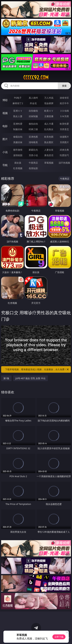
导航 (5, 165)
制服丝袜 (18, 129)
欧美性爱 (64, 124)
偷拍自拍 (33, 124)
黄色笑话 (49, 155)
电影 (5, 126)
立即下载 (59, 637)
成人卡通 (49, 124)
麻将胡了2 (18, 103)
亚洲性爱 (18, 124)
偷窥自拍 (18, 137)
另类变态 (64, 129)
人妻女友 (49, 150)
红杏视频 (18, 168)
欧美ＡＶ (49, 111)
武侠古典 (64, 150)
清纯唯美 (33, 142)
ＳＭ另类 (64, 116)
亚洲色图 (33, 137)
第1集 (6, 378)
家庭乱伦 (33, 150)
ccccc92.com (36, 77)
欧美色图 (49, 137)
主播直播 (49, 116)
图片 (5, 139)
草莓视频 (49, 163)
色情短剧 (33, 168)
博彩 (5, 100)
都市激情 (18, 150)
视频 (5, 113)
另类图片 (64, 142)
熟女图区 (49, 142)
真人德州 (33, 98)
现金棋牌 (49, 103)
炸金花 (33, 103)
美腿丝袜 (18, 142)
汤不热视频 (64, 163)
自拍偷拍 (33, 111)
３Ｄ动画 (64, 111)
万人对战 (49, 98)
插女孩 (18, 163)
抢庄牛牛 (64, 103)
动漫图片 (64, 137)
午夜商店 (33, 163)
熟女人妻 (18, 116)
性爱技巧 (64, 155)
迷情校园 (18, 155)
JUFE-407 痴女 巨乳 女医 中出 (31, 378)
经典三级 (33, 129)
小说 (5, 152)
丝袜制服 (33, 116)
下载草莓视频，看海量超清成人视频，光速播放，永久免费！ (37, 369)
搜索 (64, 86)
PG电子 (18, 98)
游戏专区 (64, 98)
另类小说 (33, 155)
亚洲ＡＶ (18, 111)
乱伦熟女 (49, 129)
